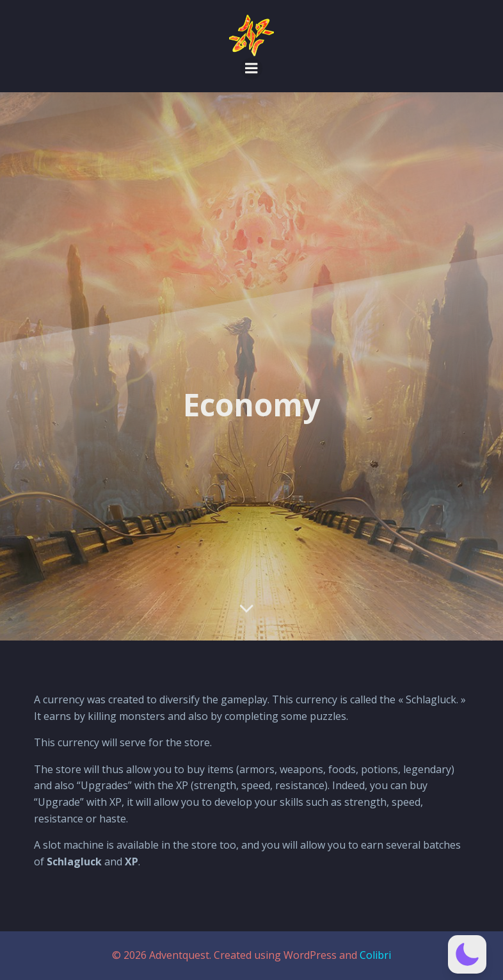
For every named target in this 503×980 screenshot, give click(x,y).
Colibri (375, 955)
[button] (467, 954)
